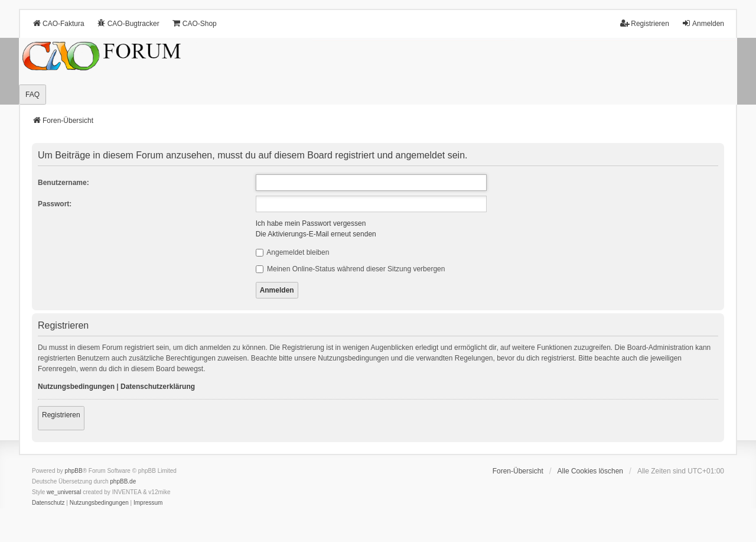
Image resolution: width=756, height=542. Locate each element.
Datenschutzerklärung (158, 387)
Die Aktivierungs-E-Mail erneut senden (316, 234)
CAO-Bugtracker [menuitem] (128, 23)
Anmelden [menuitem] (703, 23)
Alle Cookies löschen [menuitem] (590, 471)
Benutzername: (63, 183)
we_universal (64, 492)
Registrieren (61, 415)
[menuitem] (48, 503)
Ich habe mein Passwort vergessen (311, 223)
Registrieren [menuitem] (645, 23)
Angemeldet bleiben (293, 252)
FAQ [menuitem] (32, 95)
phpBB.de (123, 481)
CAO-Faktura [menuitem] (58, 23)
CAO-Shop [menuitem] (194, 23)
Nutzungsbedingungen (76, 387)
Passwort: (55, 204)
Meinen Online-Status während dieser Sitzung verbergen (351, 269)
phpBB (74, 471)
